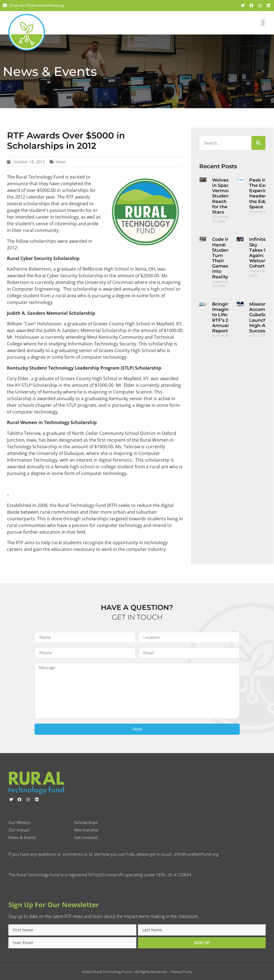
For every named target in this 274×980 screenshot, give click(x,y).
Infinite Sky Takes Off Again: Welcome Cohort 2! (260, 253)
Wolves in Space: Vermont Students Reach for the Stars (223, 196)
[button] (263, 23)
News (61, 162)
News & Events (22, 837)
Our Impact (19, 830)
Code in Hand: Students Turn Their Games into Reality (223, 258)
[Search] (258, 143)
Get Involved (86, 837)
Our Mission (20, 822)
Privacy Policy (181, 972)
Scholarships (86, 822)
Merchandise (86, 830)
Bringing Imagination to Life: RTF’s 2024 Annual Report (226, 317)
